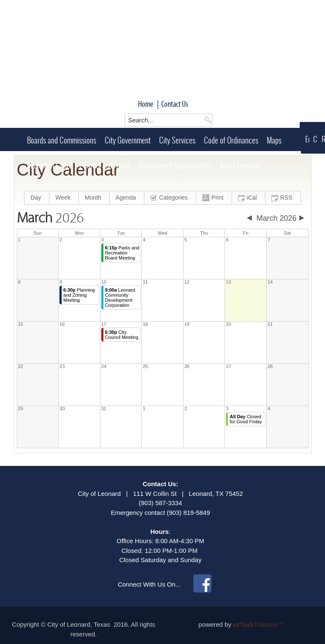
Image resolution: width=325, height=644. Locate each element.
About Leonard (239, 165)
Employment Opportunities (175, 165)
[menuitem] (37, 198)
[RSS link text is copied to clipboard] (283, 198)
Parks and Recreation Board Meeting (122, 253)
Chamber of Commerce (315, 139)
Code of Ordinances (231, 140)
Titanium (256, 624)
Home (146, 104)
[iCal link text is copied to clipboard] (249, 198)
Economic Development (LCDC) (307, 139)
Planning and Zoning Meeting (79, 295)
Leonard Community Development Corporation (120, 298)
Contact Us (175, 104)
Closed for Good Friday (246, 419)
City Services (177, 140)
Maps (274, 140)
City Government (128, 140)
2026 (50, 218)
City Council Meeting (122, 335)
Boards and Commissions (62, 140)
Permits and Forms (105, 165)
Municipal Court (49, 165)
